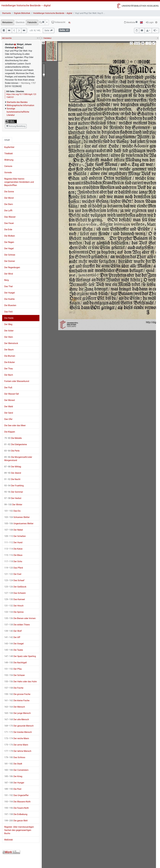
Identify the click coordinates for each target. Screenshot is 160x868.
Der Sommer (14, 492)
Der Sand (9, 413)
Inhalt (7, 140)
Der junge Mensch (17, 713)
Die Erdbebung (16, 814)
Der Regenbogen (12, 267)
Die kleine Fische (17, 700)
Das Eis (12, 511)
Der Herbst (13, 498)
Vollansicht (58, 22)
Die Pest (13, 789)
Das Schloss (15, 757)
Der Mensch (15, 707)
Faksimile (32, 22)
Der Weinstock (11, 343)
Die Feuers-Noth (16, 808)
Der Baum (9, 350)
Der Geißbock (15, 587)
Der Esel (13, 574)
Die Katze (13, 549)
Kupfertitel (9, 147)
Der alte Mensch (17, 719)
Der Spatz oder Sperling (20, 656)
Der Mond (9, 198)
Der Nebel (14, 530)
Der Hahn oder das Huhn (21, 682)
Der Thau (9, 369)
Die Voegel (14, 644)
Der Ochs (13, 561)
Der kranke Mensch (18, 732)
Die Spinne (14, 612)
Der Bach (9, 375)
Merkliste (131, 22)
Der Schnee (10, 255)
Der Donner (10, 261)
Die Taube (14, 650)
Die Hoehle (9, 299)
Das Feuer (9, 223)
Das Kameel (15, 599)
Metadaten (7, 22)
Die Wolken (10, 236)
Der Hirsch (14, 606)
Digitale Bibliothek (22, 13)
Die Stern (9, 204)
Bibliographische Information (20, 105)
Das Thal (8, 286)
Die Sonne (9, 192)
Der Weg (8, 324)
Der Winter (13, 505)
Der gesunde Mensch (19, 726)
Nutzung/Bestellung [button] (16, 126)
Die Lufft (8, 211)
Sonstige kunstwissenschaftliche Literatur (18, 112)
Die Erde (8, 230)
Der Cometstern (16, 770)
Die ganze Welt (16, 821)
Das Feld (8, 312)
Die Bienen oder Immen (20, 618)
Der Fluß (8, 388)
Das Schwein (15, 593)
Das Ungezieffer (16, 795)
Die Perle (12, 451)
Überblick (20, 22)
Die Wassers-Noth (17, 802)
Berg (7, 280)
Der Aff (12, 637)
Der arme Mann (16, 745)
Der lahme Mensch (18, 751)
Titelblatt (9, 154)
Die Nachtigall (15, 663)
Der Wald (9, 406)
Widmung (9, 160)
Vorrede (8, 172)
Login (150, 22)
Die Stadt (13, 764)
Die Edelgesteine (16, 444)
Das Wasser (10, 217)
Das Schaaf (14, 580)
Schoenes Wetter (17, 517)
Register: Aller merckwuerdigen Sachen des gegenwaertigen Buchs (19, 830)
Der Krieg (13, 776)
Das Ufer (8, 419)
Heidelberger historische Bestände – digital (26, 5)
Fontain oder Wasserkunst (17, 381)
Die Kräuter (10, 362)
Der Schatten (15, 536)
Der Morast (10, 400)
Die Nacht (12, 479)
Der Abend (13, 473)
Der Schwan (15, 675)
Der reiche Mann (17, 738)
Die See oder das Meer (15, 425)
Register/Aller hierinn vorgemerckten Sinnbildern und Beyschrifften (19, 182)
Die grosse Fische (17, 694)
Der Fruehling (14, 486)
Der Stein (9, 337)
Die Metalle (13, 438)
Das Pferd (14, 568)
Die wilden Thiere (17, 625)
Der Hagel (9, 248)
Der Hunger (14, 783)
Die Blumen (10, 356)
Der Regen (9, 242)
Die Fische (14, 688)
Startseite (7, 13)
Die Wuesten (10, 305)
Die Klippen (10, 432)
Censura (8, 166)
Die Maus (13, 555)
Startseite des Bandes (17, 102)
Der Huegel (10, 293)
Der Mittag (13, 467)
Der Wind (9, 274)
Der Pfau (13, 669)
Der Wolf (13, 631)
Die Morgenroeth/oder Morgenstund (18, 459)
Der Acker (9, 331)
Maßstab (9, 840)
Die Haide (9, 318)
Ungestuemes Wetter (19, 524)
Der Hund (13, 542)
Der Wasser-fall (12, 394)
